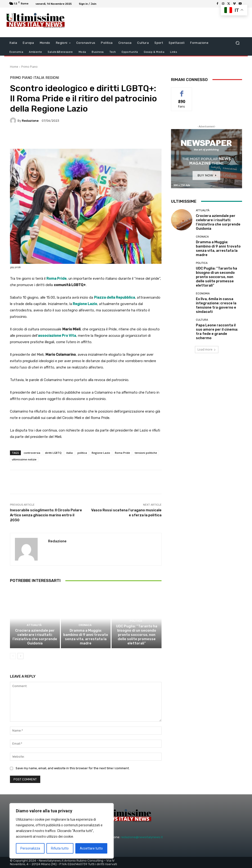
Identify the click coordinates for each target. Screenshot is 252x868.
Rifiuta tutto (60, 848)
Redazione (30, 121)
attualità (34, 625)
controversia (32, 453)
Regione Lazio (85, 304)
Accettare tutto (91, 848)
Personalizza (30, 848)
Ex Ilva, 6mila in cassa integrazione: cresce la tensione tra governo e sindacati (216, 305)
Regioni (52, 78)
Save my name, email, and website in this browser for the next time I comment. (73, 768)
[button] (237, 43)
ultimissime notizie (24, 459)
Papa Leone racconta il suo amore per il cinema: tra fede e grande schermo (217, 332)
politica (82, 453)
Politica (136, 621)
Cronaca (85, 625)
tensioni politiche (146, 453)
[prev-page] (13, 656)
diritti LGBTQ (53, 453)
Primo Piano (29, 67)
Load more (207, 349)
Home (14, 67)
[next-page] (20, 656)
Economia (203, 294)
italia (70, 453)
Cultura (202, 320)
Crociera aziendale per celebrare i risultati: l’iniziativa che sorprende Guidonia (35, 637)
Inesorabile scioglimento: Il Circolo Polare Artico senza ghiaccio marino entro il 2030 (46, 515)
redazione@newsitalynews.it (142, 837)
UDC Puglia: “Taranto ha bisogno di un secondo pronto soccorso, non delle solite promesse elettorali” (137, 635)
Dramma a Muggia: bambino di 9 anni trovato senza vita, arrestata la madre (86, 637)
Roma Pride (122, 453)
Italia (39, 78)
